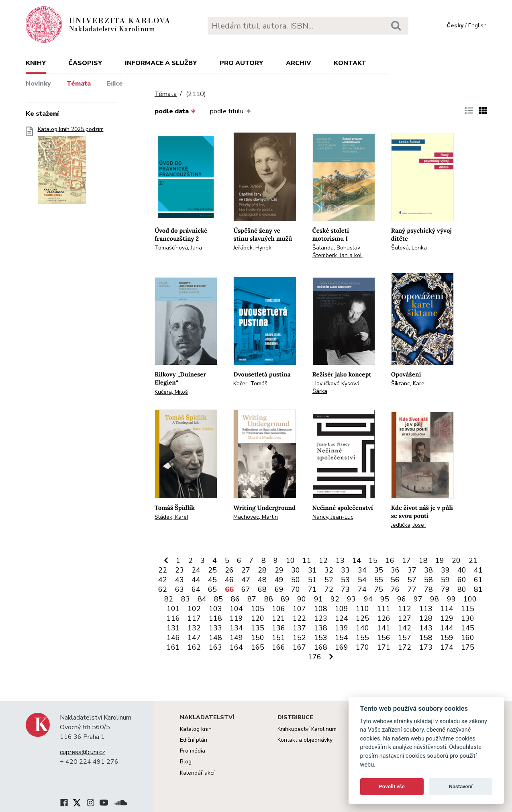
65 (212, 589)
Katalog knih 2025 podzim (71, 168)
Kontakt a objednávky (305, 740)
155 (362, 638)
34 (362, 570)
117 (194, 618)
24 (196, 570)
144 (447, 628)
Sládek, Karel (171, 517)
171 (384, 647)
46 (229, 580)
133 (215, 628)
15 (373, 560)
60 (462, 580)
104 (236, 609)
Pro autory (241, 63)
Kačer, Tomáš (250, 384)
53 (345, 580)
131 (173, 628)
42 (163, 580)
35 (379, 570)
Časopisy (85, 63)
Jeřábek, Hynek (252, 248)
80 (462, 589)
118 (215, 618)
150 (258, 638)
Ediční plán (194, 740)
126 (384, 618)
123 (321, 618)
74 (362, 589)
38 (428, 570)
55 (379, 580)
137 (299, 628)
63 (180, 589)
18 (423, 560)
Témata (79, 84)
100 (470, 599)
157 (405, 638)
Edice (115, 84)
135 (258, 628)
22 (163, 570)
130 (468, 618)
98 (434, 599)
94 (368, 599)
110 (362, 609)
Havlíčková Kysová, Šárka (337, 387)
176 (315, 657)
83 (186, 599)
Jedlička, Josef (409, 525)
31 (312, 570)
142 (405, 628)
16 (390, 560)
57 (412, 580)
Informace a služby (161, 63)
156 (384, 638)
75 (379, 589)
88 (269, 599)
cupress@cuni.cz (83, 752)
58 (428, 580)
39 (445, 570)
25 (212, 570)
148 (215, 638)
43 (180, 580)
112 (405, 609)
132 (194, 628)
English (477, 26)
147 (194, 638)
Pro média (193, 751)
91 (318, 599)
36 (395, 570)
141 (384, 628)
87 (252, 599)
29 (279, 570)
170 (362, 647)
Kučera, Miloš (171, 392)
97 (418, 599)
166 (278, 647)
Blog (186, 762)
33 (345, 570)
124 (342, 618)
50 (296, 580)
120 (258, 618)
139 (342, 628)
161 (173, 647)
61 (478, 580)
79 (445, 589)
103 (215, 609)
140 (362, 628)
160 (468, 638)
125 (362, 618)
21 (473, 560)
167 (299, 647)
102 (194, 609)
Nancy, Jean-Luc (333, 517)
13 (340, 560)
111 (384, 609)
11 (307, 560)
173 (426, 647)
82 (169, 599)
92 (335, 599)
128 (426, 618)
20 (456, 560)
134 (236, 628)
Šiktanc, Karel (409, 384)
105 (258, 609)
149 (236, 638)
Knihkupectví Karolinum (307, 729)
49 (279, 580)
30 (296, 570)
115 (468, 609)
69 (279, 589)
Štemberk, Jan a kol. (338, 255)
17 (406, 560)
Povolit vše (392, 786)
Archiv (299, 63)
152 (299, 638)
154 (342, 638)
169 (342, 647)
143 (426, 628)
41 (478, 570)
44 (196, 580)
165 (258, 647)
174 (447, 647)
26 (229, 570)
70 (296, 589)
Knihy (36, 63)
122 (299, 618)
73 (345, 589)
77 (412, 589)
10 (290, 560)
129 (447, 618)
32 (329, 570)
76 (395, 589)
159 (447, 638)
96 (402, 599)
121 (278, 618)
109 (342, 609)
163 (215, 647)
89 (285, 599)
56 (395, 580)
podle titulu (230, 111)
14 (357, 560)
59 (445, 580)
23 (180, 570)
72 (329, 589)
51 (312, 580)
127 (405, 618)
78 (428, 589)
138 (321, 628)
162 (194, 647)
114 (447, 609)
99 (451, 599)
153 (321, 638)
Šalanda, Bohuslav (336, 248)
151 (278, 638)
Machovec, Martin (256, 517)
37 (412, 570)
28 (262, 570)
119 (236, 618)
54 (362, 580)
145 (468, 628)
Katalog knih (196, 729)
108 (321, 609)
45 (212, 580)
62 (163, 589)
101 (173, 609)
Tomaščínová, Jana (178, 248)
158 (426, 638)
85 (218, 599)
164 (236, 647)
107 (299, 609)
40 (462, 570)
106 (278, 609)
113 (426, 609)
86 (235, 599)
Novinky (38, 84)
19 (440, 560)
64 (196, 589)
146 (173, 638)
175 (468, 647)
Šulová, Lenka (409, 248)
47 (246, 580)
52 (329, 580)
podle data (175, 111)
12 (323, 560)
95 (385, 599)
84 (202, 599)
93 (351, 599)
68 (262, 589)
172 (405, 647)
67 (246, 589)
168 (321, 647)
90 (302, 599)
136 (278, 628)
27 (246, 570)
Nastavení (461, 786)
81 (478, 589)
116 (173, 618)
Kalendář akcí (197, 773)
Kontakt (350, 63)
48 (262, 580)
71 (312, 589)
